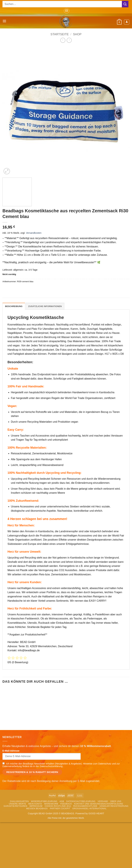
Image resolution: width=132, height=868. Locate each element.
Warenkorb (51, 828)
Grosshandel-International (89, 833)
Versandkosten (34, 233)
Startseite (60, 34)
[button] (67, 11)
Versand (103, 826)
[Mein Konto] (127, 22)
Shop (77, 34)
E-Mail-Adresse (11, 775)
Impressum (36, 831)
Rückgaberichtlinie (85, 831)
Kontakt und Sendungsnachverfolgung (99, 828)
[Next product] (63, 40)
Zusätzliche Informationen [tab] (45, 306)
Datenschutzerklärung (51, 791)
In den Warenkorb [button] (23, 745)
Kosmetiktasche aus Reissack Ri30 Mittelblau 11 (66, 733)
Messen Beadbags (37, 833)
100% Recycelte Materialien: (27, 448)
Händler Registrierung (114, 831)
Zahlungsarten (19, 826)
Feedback (66, 828)
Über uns (116, 826)
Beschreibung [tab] (14, 306)
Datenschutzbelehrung (81, 826)
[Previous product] (69, 40)
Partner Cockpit (60, 833)
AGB (62, 826)
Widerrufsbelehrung (44, 826)
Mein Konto (35, 828)
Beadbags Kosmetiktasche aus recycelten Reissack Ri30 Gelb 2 (22, 733)
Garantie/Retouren (15, 831)
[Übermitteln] (125, 4)
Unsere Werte (18, 828)
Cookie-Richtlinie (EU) (58, 831)
